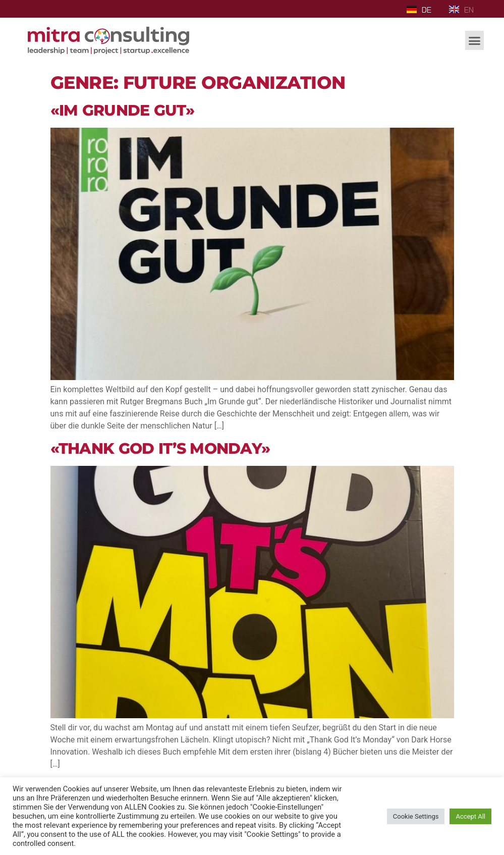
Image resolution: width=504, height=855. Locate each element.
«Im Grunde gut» (123, 110)
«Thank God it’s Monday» (160, 448)
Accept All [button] (470, 816)
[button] (475, 40)
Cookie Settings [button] (416, 816)
